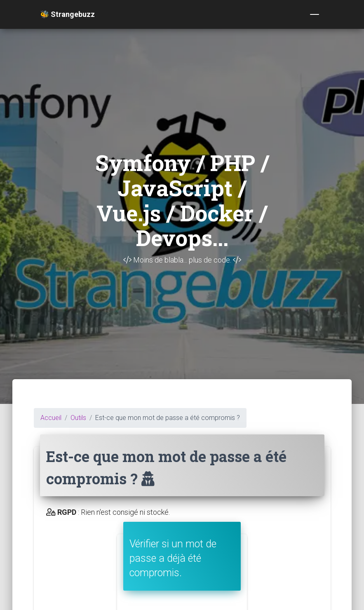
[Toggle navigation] (315, 14)
